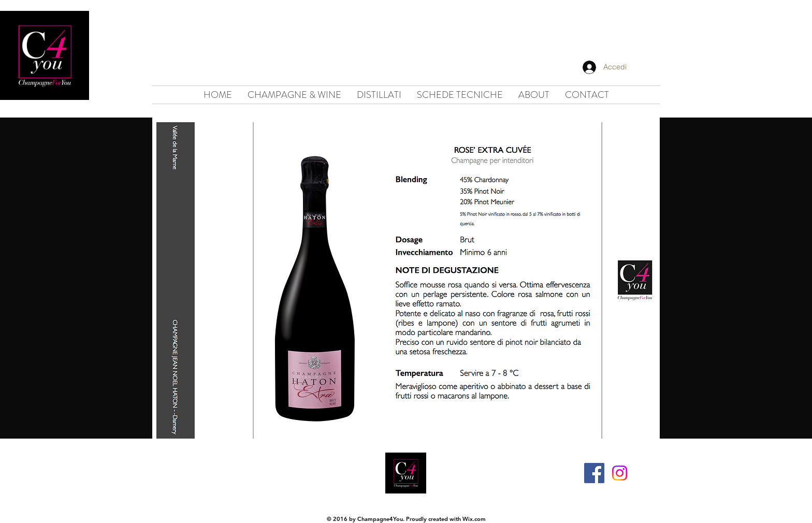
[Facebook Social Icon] (594, 473)
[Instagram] (620, 473)
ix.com (477, 519)
